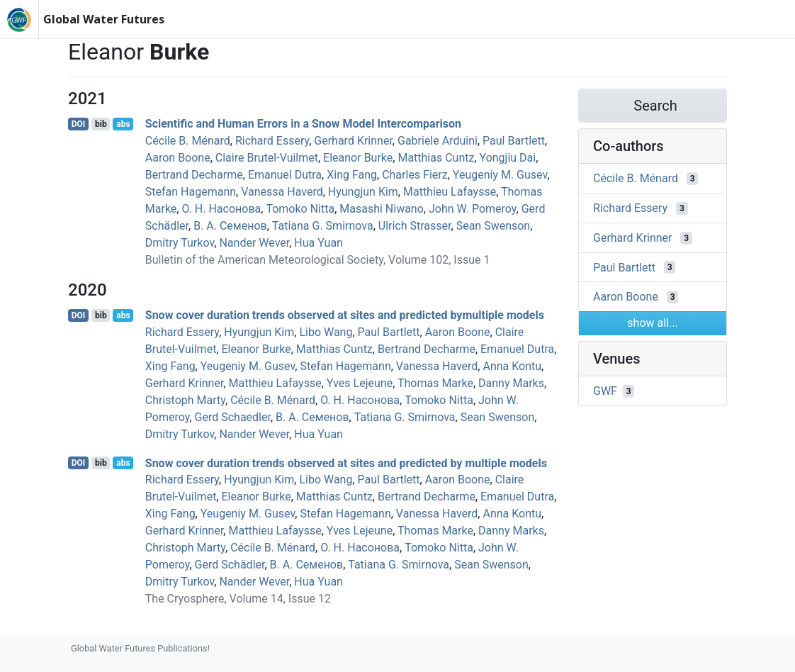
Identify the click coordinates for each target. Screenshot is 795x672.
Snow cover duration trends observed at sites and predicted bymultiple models (345, 315)
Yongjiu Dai (508, 158)
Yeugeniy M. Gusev (500, 175)
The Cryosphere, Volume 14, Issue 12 (238, 599)
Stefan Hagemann (191, 192)
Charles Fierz (415, 175)
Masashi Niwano (382, 209)
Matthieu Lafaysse (450, 192)
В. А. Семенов (230, 226)
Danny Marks (511, 383)
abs (123, 124)
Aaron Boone (178, 158)
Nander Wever (254, 243)
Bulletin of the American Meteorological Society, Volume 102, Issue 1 (318, 260)
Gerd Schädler (230, 565)
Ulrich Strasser (415, 226)
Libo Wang (326, 332)
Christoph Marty (185, 400)
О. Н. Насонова (221, 209)
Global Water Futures (104, 19)
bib (101, 124)
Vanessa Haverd (282, 192)
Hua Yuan (318, 243)
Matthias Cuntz (436, 158)
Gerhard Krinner (353, 141)
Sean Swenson (494, 226)
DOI (79, 124)
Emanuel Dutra (285, 175)
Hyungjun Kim (363, 192)
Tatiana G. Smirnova (323, 226)
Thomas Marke (435, 383)
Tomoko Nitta (300, 209)
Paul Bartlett (514, 141)
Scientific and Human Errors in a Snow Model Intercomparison (303, 124)
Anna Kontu (512, 366)
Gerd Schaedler (233, 417)
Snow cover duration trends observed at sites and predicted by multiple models (346, 463)
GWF (605, 391)
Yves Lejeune (360, 383)
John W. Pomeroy (473, 209)
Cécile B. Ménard (188, 141)
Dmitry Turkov (180, 243)
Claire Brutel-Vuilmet (267, 158)
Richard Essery (272, 141)
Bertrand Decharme (194, 175)
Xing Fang (352, 175)
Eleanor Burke (358, 158)
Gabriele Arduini (438, 141)
